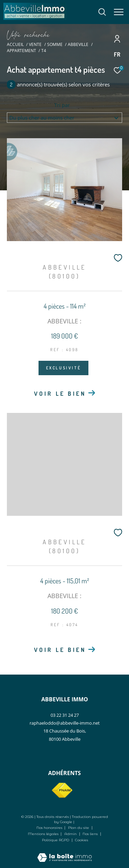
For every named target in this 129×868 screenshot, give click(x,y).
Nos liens (91, 834)
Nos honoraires (49, 828)
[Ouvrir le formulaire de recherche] (102, 12)
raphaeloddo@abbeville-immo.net (65, 723)
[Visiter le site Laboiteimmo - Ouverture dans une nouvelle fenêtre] (64, 853)
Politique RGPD (56, 840)
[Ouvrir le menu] (119, 12)
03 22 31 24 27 (65, 715)
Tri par (62, 105)
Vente (35, 44)
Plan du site (79, 828)
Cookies (82, 840)
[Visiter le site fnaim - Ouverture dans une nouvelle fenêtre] (62, 790)
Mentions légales (44, 834)
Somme (55, 44)
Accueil (15, 44)
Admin (71, 834)
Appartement (21, 51)
